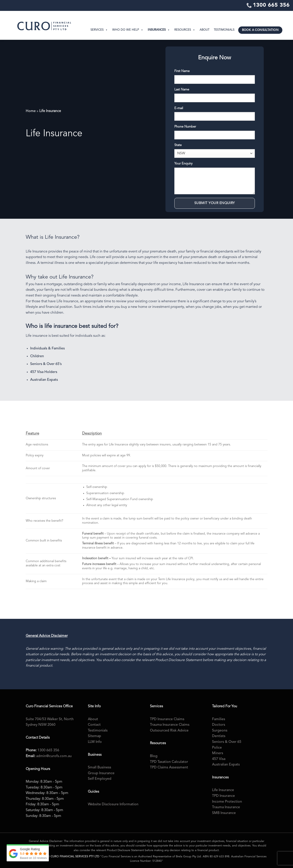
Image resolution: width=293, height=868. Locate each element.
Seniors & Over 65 (227, 742)
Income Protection (227, 802)
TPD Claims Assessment (169, 768)
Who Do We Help (128, 30)
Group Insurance (101, 773)
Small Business (99, 768)
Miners (218, 753)
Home (31, 111)
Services (99, 30)
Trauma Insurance (226, 807)
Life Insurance (223, 790)
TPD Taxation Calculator (169, 762)
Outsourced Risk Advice (169, 731)
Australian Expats (44, 380)
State (178, 145)
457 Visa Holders (44, 372)
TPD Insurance (223, 796)
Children (37, 356)
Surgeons (220, 731)
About (205, 30)
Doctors (219, 725)
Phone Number (185, 127)
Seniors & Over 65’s (46, 364)
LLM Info (95, 742)
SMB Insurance (224, 813)
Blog (154, 756)
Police (217, 748)
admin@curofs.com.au (54, 756)
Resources (185, 30)
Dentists (219, 736)
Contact (94, 725)
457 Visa (219, 759)
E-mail (179, 108)
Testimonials (224, 30)
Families (219, 719)
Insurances (159, 30)
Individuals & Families (47, 349)
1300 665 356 (48, 750)
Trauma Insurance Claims (170, 725)
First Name (182, 71)
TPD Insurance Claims (167, 719)
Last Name (182, 90)
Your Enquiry (183, 164)
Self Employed (100, 779)
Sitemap (94, 736)
